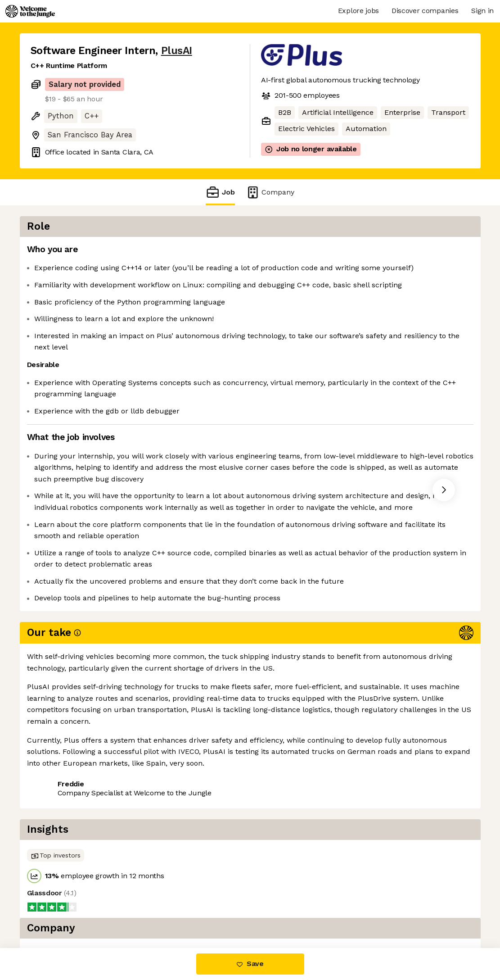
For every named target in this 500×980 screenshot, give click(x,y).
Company (270, 192)
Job (220, 192)
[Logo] (30, 11)
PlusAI (177, 51)
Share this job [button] (55, 772)
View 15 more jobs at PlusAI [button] (142, 772)
